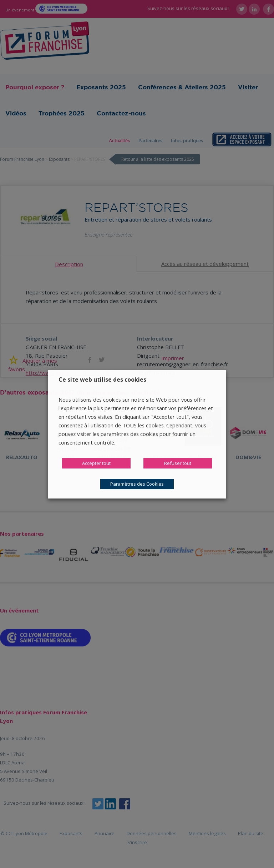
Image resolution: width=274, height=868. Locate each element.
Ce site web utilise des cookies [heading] (102, 380)
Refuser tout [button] (178, 463)
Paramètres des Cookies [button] (137, 484)
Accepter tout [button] (96, 463)
